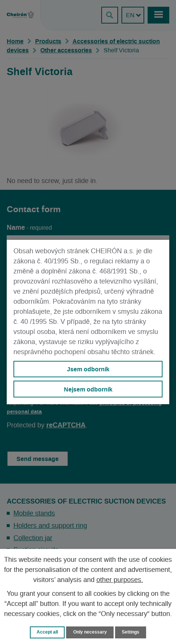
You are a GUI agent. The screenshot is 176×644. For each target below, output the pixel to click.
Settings (131, 632)
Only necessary (90, 632)
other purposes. (120, 580)
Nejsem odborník (88, 389)
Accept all (47, 632)
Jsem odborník (88, 369)
